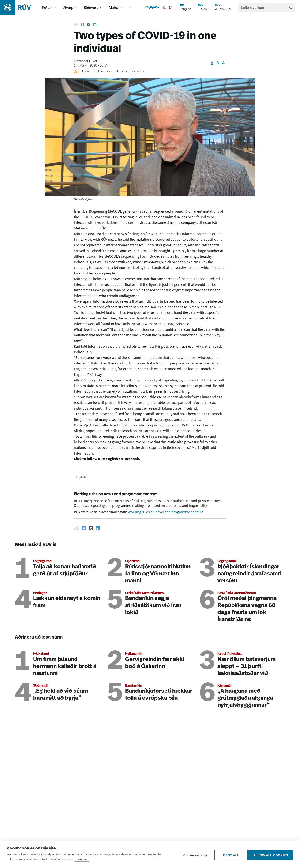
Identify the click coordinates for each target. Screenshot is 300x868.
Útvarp (68, 8)
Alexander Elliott (86, 62)
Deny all (229, 854)
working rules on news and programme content (165, 512)
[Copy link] (76, 24)
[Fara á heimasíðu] (20, 8)
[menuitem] (55, 8)
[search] (264, 8)
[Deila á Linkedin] (98, 528)
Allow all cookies (271, 854)
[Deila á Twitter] (91, 528)
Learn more (82, 859)
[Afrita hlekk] (77, 528)
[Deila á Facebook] (84, 528)
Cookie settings (194, 854)
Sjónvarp (91, 8)
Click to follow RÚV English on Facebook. (107, 459)
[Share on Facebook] (82, 24)
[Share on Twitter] (89, 24)
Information (191, 234)
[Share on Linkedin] (95, 24)
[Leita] (291, 8)
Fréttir (47, 8)
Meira (113, 8)
